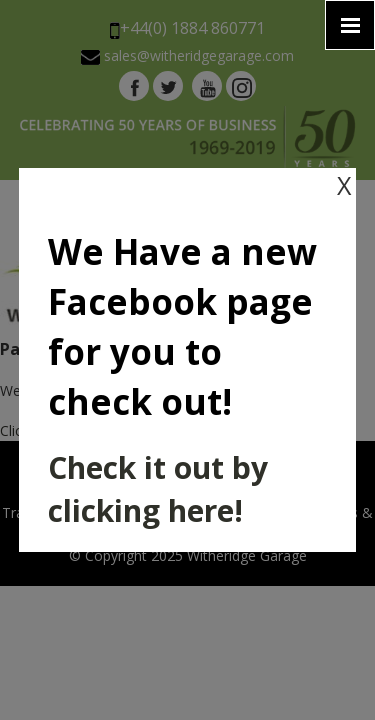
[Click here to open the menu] (350, 25)
